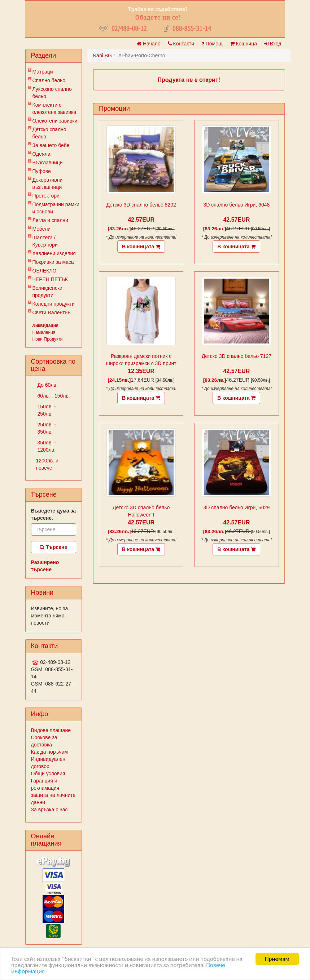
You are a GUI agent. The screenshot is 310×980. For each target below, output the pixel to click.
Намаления (44, 332)
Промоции (114, 108)
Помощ (212, 44)
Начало (149, 44)
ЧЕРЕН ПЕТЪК (50, 279)
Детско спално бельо (49, 133)
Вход (273, 44)
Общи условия (48, 773)
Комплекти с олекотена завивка (54, 108)
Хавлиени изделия (54, 253)
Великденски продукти (47, 292)
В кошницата (141, 247)
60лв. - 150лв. (53, 396)
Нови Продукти (48, 339)
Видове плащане (51, 730)
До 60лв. (47, 385)
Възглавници (48, 163)
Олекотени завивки (55, 121)
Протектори (46, 196)
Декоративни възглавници (48, 183)
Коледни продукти (54, 304)
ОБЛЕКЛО (45, 271)
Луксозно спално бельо (52, 93)
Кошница (243, 44)
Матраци (43, 72)
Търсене (53, 547)
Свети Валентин (52, 312)
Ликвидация (46, 325)
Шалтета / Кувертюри (45, 241)
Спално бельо (49, 80)
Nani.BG (102, 56)
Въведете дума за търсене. (54, 514)
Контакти (181, 44)
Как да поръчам (49, 752)
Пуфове (42, 171)
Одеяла (42, 154)
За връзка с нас (49, 810)
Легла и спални (50, 220)
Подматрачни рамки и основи (56, 208)
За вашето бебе (51, 145)
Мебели (42, 229)
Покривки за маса (53, 262)
